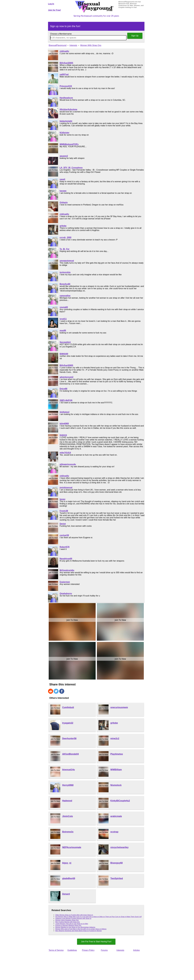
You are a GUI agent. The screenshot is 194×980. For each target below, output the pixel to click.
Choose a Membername (61, 34)
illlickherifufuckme (68, 109)
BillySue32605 (66, 63)
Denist (63, 524)
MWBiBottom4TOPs (69, 144)
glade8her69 (69, 878)
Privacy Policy (88, 950)
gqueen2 (64, 156)
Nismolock (116, 785)
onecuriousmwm (119, 707)
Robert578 (64, 547)
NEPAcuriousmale (72, 847)
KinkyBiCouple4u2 (120, 801)
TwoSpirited (117, 878)
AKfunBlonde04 (71, 754)
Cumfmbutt (68, 707)
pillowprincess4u (68, 464)
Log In (51, 4)
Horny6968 (68, 785)
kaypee (63, 191)
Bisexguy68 (117, 863)
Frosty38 (64, 511)
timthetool (64, 412)
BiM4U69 (64, 354)
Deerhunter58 (69, 738)
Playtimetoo (117, 754)
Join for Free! (54, 10)
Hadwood (67, 801)
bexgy (62, 499)
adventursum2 (66, 377)
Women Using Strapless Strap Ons (67, 920)
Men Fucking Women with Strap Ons (68, 922)
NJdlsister (64, 133)
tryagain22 (68, 723)
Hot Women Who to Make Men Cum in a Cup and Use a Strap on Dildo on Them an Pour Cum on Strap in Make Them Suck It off (98, 917)
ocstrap (114, 832)
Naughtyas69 (66, 559)
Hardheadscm (66, 98)
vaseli (62, 179)
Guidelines (72, 950)
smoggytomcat (67, 261)
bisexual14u (69, 770)
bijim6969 (64, 424)
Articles (136, 950)
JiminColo (68, 816)
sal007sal (64, 74)
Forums (104, 950)
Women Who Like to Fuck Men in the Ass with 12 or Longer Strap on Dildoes (81, 929)
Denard (66, 894)
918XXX (63, 435)
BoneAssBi (65, 284)
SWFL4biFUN (66, 400)
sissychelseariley (120, 847)
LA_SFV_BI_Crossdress (71, 168)
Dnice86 (63, 389)
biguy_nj (67, 863)
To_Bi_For (64, 249)
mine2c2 (115, 738)
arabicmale (116, 816)
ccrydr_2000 (65, 237)
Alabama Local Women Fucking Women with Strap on (73, 918)
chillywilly (64, 51)
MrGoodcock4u (67, 570)
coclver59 (64, 535)
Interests (120, 950)
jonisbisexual (66, 487)
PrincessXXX (66, 86)
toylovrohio (65, 272)
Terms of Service (56, 950)
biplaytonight (66, 121)
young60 (64, 307)
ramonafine (65, 296)
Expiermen (65, 582)
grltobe (63, 226)
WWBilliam (116, 770)
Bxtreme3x (68, 832)
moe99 (63, 330)
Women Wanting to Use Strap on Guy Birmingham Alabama (75, 927)
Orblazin (64, 202)
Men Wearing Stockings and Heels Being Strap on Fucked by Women (79, 931)
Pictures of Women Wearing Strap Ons (68, 925)
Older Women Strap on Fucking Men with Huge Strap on (74, 915)
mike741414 (65, 453)
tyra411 (63, 319)
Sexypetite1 (65, 342)
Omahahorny (66, 593)
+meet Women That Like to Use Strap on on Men (72, 924)
